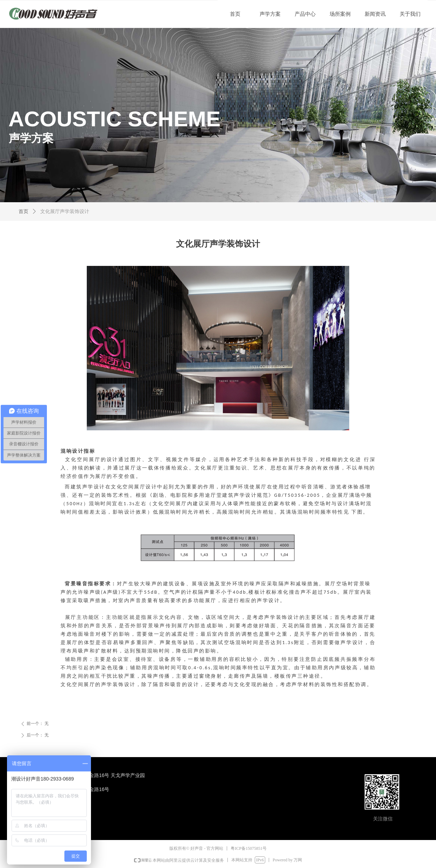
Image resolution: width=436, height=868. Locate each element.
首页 (23, 211)
